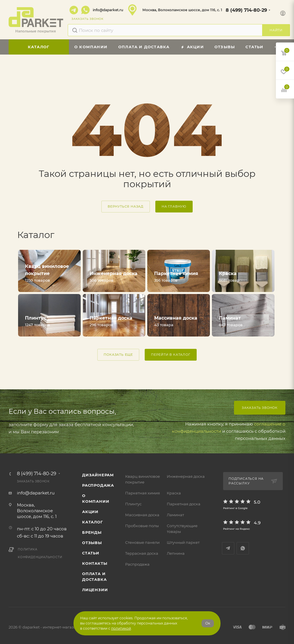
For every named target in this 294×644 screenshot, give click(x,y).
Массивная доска (142, 515)
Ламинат (175, 515)
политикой (121, 628)
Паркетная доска (184, 504)
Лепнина (176, 553)
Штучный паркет (183, 542)
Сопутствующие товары (182, 529)
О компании (96, 498)
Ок (208, 623)
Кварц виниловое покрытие (143, 479)
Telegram (74, 10)
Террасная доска (142, 553)
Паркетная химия (143, 493)
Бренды (92, 532)
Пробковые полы (142, 526)
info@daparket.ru (108, 10)
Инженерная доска (186, 476)
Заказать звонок (260, 408)
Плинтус (133, 504)
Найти (276, 30)
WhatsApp (86, 10)
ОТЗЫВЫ (92, 543)
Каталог (93, 522)
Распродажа (137, 564)
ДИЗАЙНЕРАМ (98, 475)
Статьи (91, 553)
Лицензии (95, 590)
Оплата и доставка (94, 577)
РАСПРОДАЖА (98, 485)
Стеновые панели (142, 542)
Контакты (95, 563)
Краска (174, 493)
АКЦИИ (90, 512)
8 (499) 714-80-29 (246, 10)
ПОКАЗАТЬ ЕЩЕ (118, 355)
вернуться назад (126, 206)
